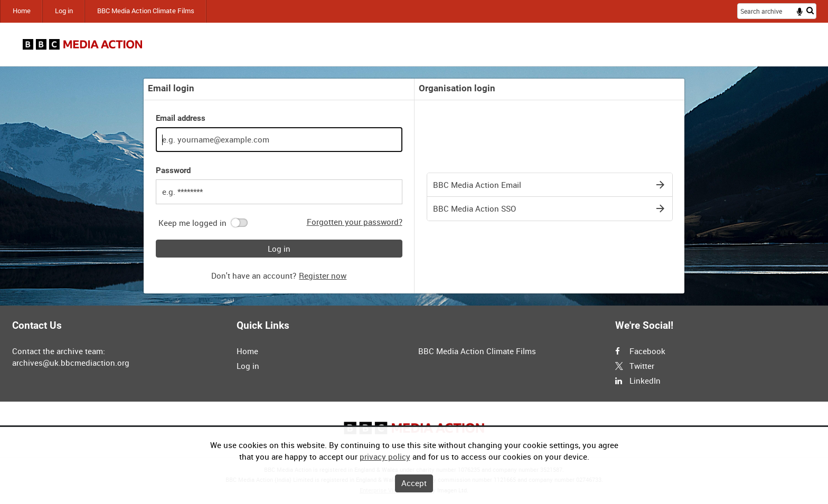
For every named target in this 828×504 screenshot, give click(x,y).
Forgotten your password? (355, 222)
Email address (181, 118)
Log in (64, 11)
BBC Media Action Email (477, 185)
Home (22, 11)
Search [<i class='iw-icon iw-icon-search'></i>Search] (810, 10)
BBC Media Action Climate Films (146, 11)
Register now (323, 275)
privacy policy (385, 457)
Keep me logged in (192, 223)
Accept (414, 483)
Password (173, 170)
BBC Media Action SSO (474, 208)
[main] (414, 186)
